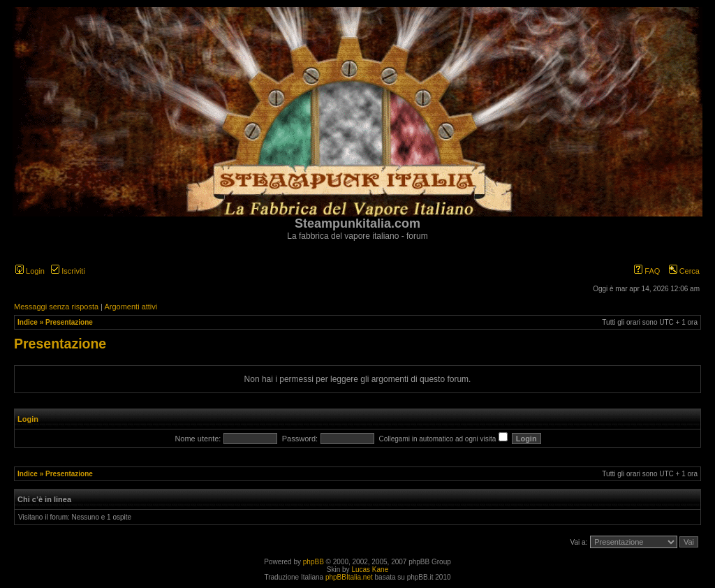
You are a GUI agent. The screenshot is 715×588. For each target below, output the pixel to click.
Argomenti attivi (131, 307)
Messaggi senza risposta (56, 307)
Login (30, 271)
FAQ (647, 271)
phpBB (314, 562)
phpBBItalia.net (349, 577)
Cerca (684, 271)
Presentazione (69, 322)
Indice (28, 322)
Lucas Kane (370, 569)
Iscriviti (68, 271)
